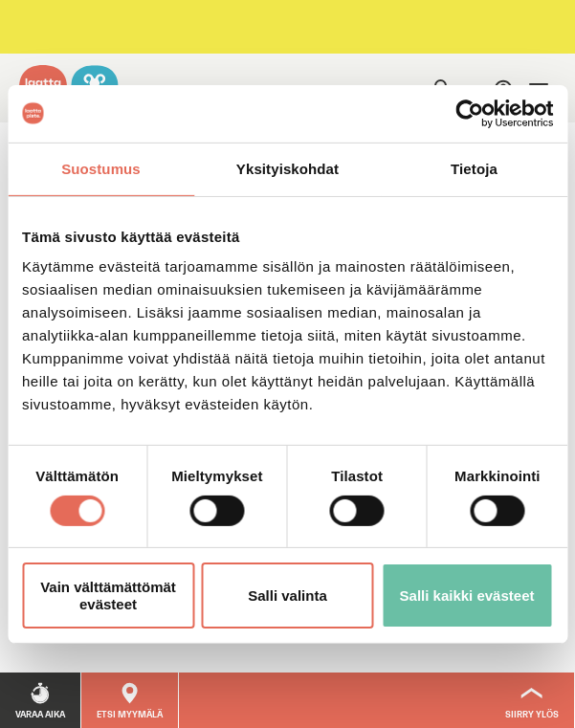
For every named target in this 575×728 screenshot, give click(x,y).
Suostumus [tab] (101, 168)
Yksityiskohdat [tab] (287, 168)
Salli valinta (287, 596)
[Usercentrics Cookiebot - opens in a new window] (469, 113)
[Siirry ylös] (532, 700)
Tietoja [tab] (474, 168)
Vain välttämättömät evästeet (108, 595)
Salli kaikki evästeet (467, 596)
